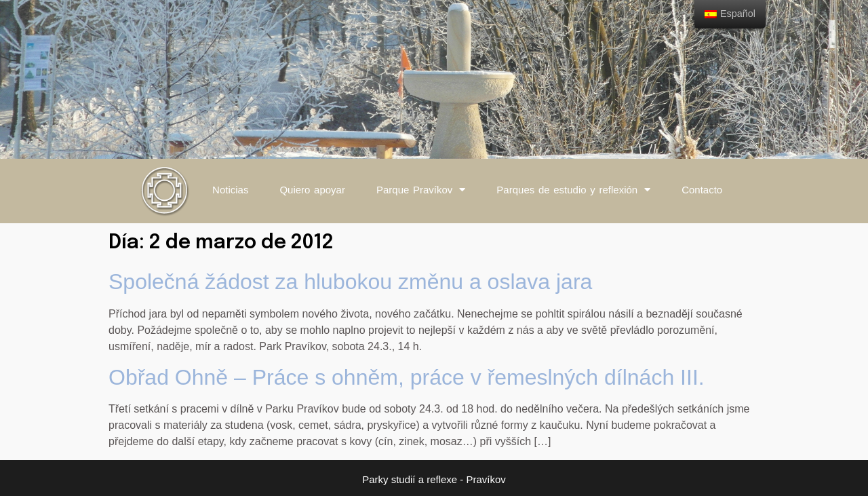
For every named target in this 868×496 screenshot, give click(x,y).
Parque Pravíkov (421, 190)
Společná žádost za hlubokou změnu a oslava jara (350, 282)
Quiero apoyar (312, 190)
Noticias (230, 190)
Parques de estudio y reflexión (573, 190)
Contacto (702, 190)
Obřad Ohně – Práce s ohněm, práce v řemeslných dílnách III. (407, 377)
